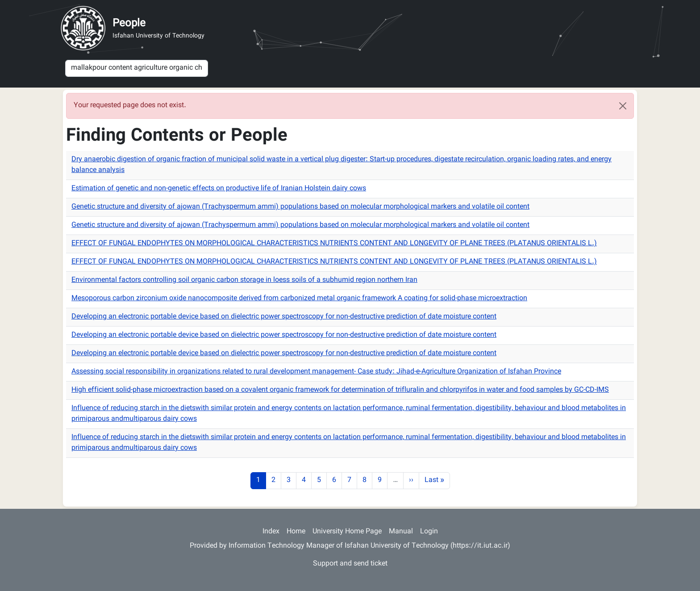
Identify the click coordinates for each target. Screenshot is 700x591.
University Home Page (347, 532)
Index (271, 532)
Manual (401, 532)
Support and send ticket (350, 564)
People (129, 24)
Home (296, 532)
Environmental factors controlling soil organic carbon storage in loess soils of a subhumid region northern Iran (244, 280)
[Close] (623, 106)
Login (429, 532)
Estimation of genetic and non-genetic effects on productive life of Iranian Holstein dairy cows (219, 189)
